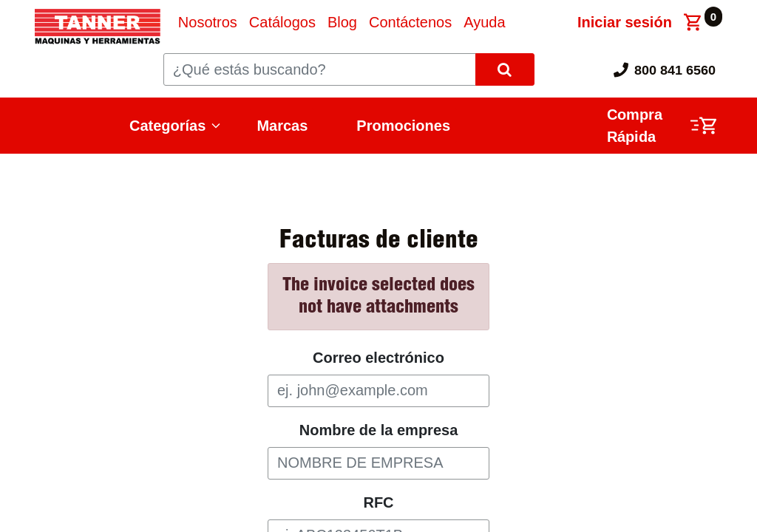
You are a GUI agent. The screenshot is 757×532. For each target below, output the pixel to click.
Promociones (403, 126)
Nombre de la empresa (379, 430)
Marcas (282, 126)
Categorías (167, 126)
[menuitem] (208, 22)
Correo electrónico (378, 358)
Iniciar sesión (625, 22)
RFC (378, 502)
